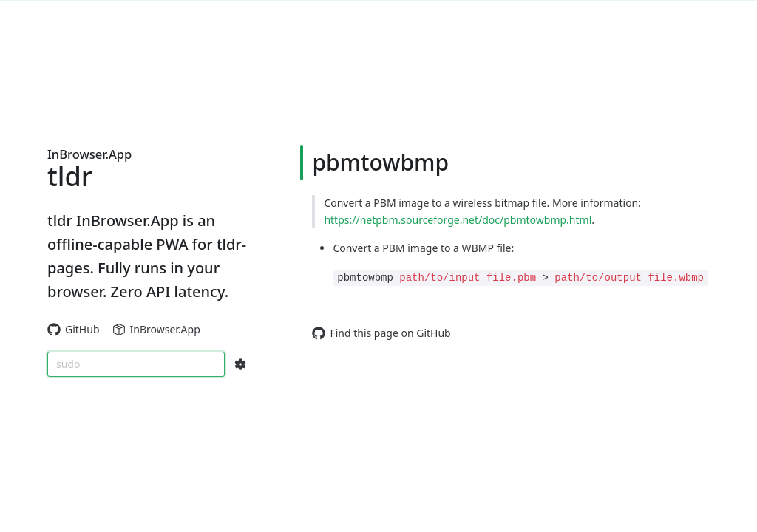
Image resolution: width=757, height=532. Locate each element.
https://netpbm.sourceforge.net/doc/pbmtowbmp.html (458, 220)
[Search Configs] (240, 364)
